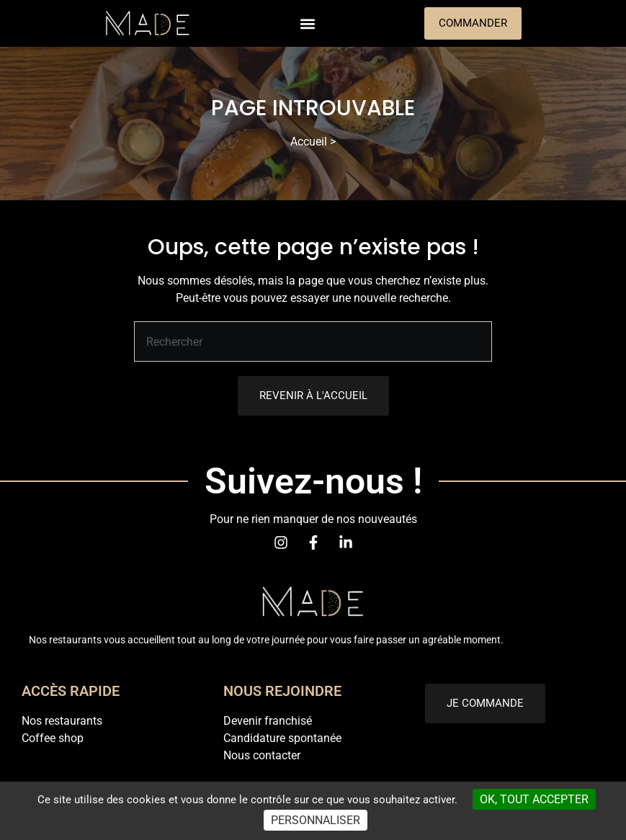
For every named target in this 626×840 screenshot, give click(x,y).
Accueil (309, 142)
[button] (308, 23)
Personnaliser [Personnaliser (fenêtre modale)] (316, 820)
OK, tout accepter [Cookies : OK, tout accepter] (534, 799)
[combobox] (313, 341)
